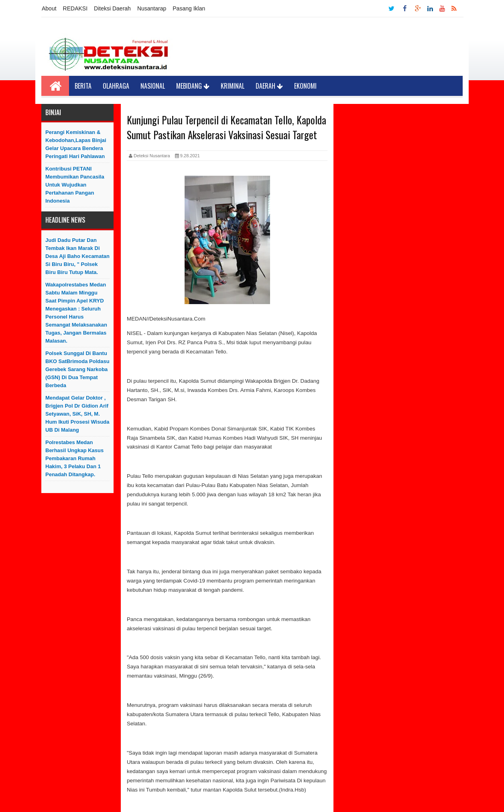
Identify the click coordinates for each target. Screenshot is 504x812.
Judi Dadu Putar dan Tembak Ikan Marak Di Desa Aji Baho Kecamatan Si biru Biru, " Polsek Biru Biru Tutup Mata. (77, 256)
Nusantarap (152, 8)
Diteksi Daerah (112, 8)
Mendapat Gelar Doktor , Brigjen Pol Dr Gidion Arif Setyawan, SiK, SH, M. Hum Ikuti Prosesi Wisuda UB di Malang (77, 414)
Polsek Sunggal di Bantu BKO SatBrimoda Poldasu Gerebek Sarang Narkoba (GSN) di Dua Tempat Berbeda (77, 369)
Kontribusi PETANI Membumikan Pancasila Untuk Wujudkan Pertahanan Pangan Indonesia (75, 185)
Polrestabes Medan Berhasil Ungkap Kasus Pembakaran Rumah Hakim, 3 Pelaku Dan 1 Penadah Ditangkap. (74, 458)
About (49, 8)
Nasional (153, 86)
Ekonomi (305, 86)
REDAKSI (75, 8)
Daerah (269, 86)
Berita (83, 86)
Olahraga (116, 86)
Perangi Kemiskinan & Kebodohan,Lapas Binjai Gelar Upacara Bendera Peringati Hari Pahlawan (76, 144)
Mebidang (193, 86)
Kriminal (233, 86)
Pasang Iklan (189, 8)
